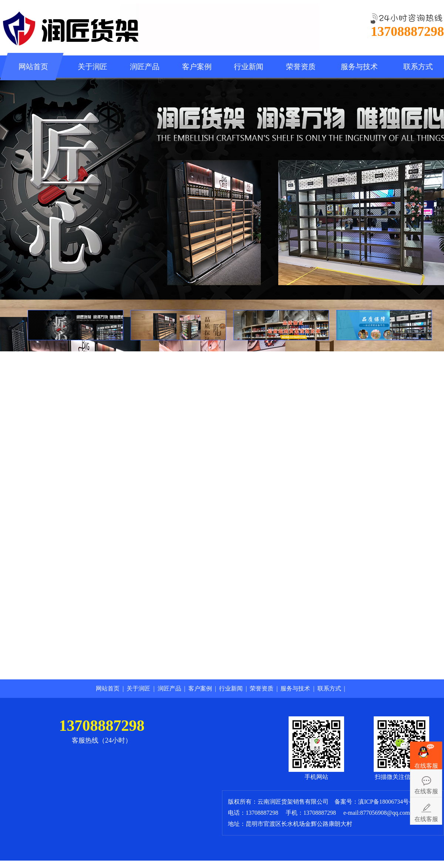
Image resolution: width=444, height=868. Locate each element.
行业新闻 (249, 67)
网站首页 (33, 67)
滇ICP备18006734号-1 (387, 802)
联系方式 (418, 67)
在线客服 (426, 791)
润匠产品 (145, 67)
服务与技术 (359, 67)
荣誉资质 (301, 67)
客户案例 (197, 67)
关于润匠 (92, 67)
